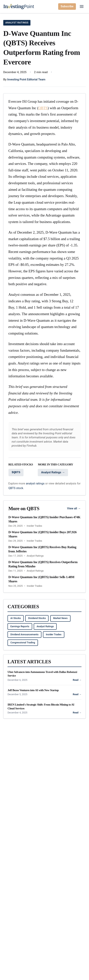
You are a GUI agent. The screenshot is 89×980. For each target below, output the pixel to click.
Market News (60, 618)
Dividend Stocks (37, 618)
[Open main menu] (82, 7)
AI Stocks (16, 618)
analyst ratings (35, 483)
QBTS (43, 108)
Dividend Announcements (24, 634)
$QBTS (16, 472)
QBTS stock (16, 488)
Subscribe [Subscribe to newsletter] (67, 6)
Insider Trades (54, 634)
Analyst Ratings (17, 23)
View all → (74, 508)
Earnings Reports (20, 626)
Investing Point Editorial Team (26, 79)
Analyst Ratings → (53, 472)
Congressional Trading (23, 642)
